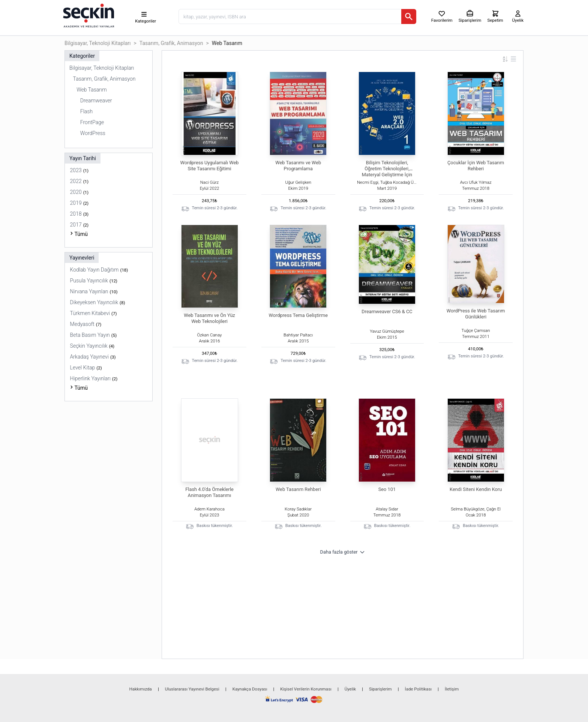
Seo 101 (387, 489)
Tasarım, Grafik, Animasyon (171, 43)
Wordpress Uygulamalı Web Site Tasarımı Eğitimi (210, 166)
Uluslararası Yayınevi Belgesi (192, 689)
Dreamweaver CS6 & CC (387, 311)
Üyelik (350, 689)
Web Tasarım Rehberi (298, 489)
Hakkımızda (141, 689)
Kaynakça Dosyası (250, 689)
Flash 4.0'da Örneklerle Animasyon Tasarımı (209, 492)
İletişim (452, 689)
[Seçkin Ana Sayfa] (88, 15)
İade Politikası (418, 689)
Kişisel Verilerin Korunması (306, 689)
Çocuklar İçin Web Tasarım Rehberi (476, 166)
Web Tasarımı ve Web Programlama (298, 166)
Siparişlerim (380, 689)
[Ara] (409, 17)
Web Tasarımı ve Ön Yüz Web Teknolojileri (209, 318)
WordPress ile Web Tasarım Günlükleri (476, 314)
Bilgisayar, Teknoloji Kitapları (98, 43)
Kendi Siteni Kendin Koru (476, 489)
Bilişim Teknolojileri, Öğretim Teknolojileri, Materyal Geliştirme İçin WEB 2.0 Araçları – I (387, 172)
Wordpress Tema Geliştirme (298, 315)
